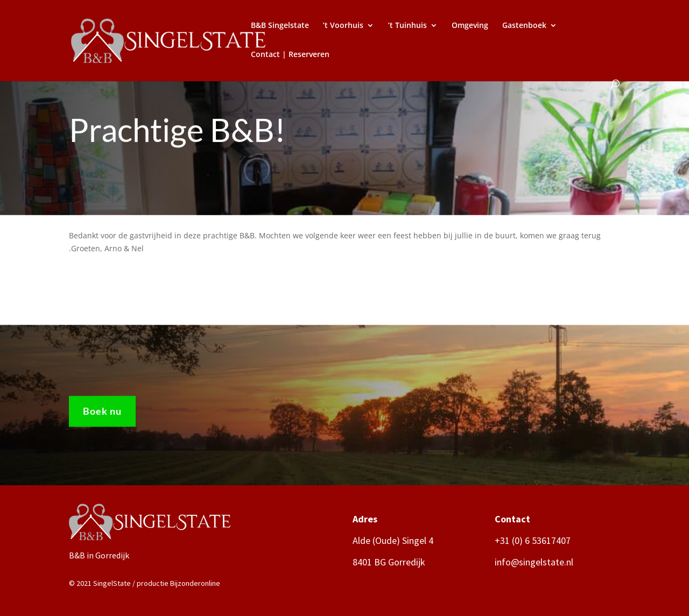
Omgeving (470, 26)
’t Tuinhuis (407, 26)
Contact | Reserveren (290, 55)
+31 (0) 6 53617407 (533, 540)
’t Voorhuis (343, 26)
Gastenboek (524, 26)
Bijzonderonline (195, 583)
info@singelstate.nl (534, 562)
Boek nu (102, 415)
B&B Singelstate (280, 26)
